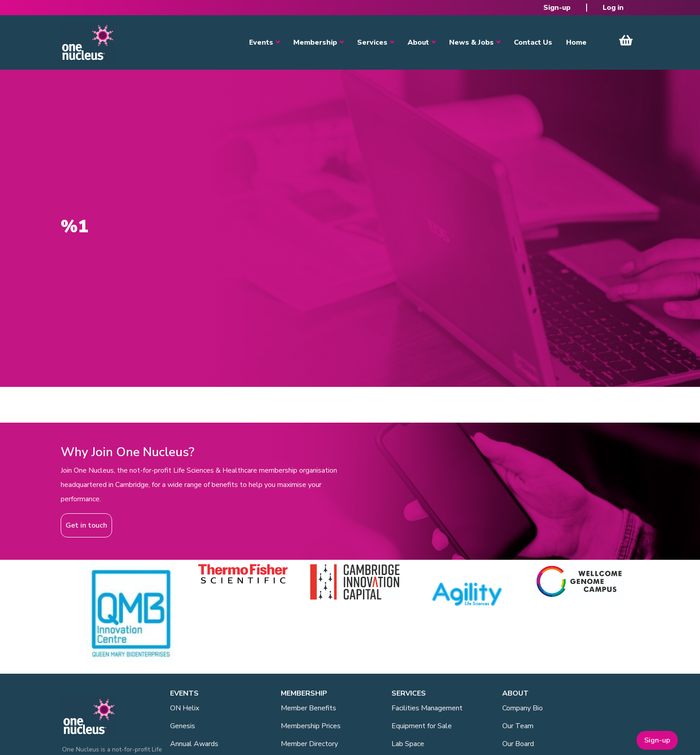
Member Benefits (308, 708)
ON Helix (185, 708)
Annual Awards (194, 744)
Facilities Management (427, 708)
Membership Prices (311, 726)
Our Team (518, 726)
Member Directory (309, 744)
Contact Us (533, 42)
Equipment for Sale (422, 726)
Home (576, 42)
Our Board (518, 744)
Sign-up (557, 8)
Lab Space (408, 744)
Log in (613, 8)
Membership (315, 42)
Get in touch (86, 525)
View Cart (626, 40)
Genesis (183, 726)
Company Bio (523, 708)
